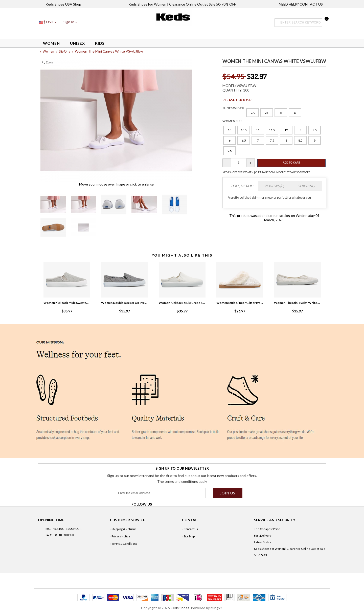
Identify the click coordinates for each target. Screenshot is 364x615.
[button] (70, 22)
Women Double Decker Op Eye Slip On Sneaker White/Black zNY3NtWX (124, 303)
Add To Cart (292, 163)
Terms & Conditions (124, 544)
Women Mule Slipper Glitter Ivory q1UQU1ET (240, 303)
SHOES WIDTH (233, 108)
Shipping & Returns (124, 529)
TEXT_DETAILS (242, 186)
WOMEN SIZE (232, 121)
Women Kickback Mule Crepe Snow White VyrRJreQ (182, 303)
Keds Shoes (180, 608)
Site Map (189, 536)
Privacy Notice (121, 536)
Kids (100, 43)
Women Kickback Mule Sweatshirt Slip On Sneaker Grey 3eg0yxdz (67, 303)
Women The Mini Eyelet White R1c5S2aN (297, 303)
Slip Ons (64, 51)
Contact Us (191, 529)
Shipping (306, 186)
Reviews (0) (274, 186)
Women (51, 43)
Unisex (77, 43)
